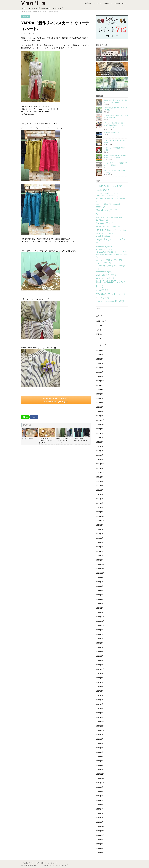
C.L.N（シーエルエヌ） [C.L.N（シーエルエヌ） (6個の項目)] (113, 204)
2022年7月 (100, 438)
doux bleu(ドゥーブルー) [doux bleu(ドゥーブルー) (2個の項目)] (115, 218)
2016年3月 (100, 761)
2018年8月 (100, 634)
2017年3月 (100, 708)
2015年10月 (100, 783)
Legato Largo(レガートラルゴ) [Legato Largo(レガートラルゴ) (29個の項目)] (111, 241)
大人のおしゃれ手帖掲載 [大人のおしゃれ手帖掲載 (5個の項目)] (105, 301)
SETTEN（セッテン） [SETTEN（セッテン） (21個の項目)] (108, 275)
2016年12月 (100, 722)
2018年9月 (100, 630)
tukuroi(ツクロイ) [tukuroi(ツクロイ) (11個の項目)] (104, 290)
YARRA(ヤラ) (26, 17)
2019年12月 (100, 564)
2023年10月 (100, 385)
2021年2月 (100, 503)
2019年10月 (100, 573)
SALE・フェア (121, 3)
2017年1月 (100, 717)
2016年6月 (100, 748)
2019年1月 (100, 612)
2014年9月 (100, 840)
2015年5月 (100, 805)
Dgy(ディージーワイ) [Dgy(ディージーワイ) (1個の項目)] (101, 218)
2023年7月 (100, 394)
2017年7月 (100, 691)
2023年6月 (100, 398)
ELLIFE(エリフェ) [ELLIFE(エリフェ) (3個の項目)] (102, 220)
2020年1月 (100, 560)
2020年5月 (100, 542)
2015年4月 (100, 809)
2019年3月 (100, 604)
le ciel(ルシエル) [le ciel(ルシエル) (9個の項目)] (103, 236)
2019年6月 (100, 591)
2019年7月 (100, 586)
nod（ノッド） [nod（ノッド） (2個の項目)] (100, 260)
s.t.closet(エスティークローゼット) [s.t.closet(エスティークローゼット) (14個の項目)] (111, 267)
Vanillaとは (109, 3)
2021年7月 (100, 481)
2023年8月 (100, 390)
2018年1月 (100, 665)
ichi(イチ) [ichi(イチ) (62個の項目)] (102, 230)
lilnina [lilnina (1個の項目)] (97, 247)
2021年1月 (100, 508)
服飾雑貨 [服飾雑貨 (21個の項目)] (120, 301)
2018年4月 (100, 652)
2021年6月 (100, 486)
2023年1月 (100, 416)
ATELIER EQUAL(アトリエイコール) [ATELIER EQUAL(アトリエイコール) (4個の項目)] (109, 193)
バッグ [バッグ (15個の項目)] (99, 298)
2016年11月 (100, 726)
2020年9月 (100, 525)
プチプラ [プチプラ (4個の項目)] (106, 298)
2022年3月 (100, 451)
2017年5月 (100, 700)
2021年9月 (100, 477)
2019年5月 (100, 595)
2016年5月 (100, 752)
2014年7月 (100, 848)
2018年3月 (100, 656)
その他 (99, 330)
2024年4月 (100, 368)
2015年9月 (100, 787)
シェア (34, 417)
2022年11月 (100, 425)
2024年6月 (100, 363)
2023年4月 (100, 403)
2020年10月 (100, 521)
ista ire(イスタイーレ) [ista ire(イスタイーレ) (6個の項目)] (117, 230)
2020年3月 (100, 551)
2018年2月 (100, 660)
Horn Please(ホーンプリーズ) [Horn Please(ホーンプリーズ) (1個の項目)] (104, 227)
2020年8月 (100, 529)
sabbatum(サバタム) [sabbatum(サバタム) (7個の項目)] (104, 272)
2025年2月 (100, 350)
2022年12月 (100, 420)
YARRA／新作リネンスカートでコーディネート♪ (47, 12)
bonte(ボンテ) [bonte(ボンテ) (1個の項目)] (99, 204)
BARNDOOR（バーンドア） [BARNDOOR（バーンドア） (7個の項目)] (107, 196)
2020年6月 (100, 538)
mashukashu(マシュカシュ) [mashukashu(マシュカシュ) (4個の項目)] (106, 249)
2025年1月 (100, 355)
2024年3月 (100, 372)
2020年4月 (100, 547)
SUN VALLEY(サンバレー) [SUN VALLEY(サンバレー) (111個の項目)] (111, 284)
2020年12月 (100, 512)
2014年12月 (100, 826)
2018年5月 (100, 647)
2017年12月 (100, 669)
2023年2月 (100, 411)
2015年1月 (100, 822)
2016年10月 (100, 730)
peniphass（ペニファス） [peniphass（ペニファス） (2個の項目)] (104, 263)
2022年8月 (100, 433)
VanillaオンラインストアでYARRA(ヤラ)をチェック (56, 400)
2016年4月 (100, 757)
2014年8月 (100, 844)
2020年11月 (100, 516)
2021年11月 (100, 468)
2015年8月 (100, 791)
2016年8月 (100, 739)
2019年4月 (100, 599)
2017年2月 (100, 713)
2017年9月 (100, 682)
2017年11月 (100, 674)
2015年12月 (100, 774)
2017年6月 (100, 695)
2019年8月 (100, 582)
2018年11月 (100, 621)
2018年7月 (100, 639)
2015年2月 (100, 818)
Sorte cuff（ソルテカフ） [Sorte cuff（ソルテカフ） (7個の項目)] (106, 278)
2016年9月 (100, 735)
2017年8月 (100, 687)
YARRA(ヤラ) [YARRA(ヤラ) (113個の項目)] (105, 294)
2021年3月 (100, 499)
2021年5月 (100, 490)
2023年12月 (100, 381)
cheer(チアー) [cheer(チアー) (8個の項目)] (102, 207)
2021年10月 (100, 473)
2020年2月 (100, 556)
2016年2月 (100, 765)
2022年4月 (100, 446)
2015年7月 (100, 796)
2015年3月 (100, 813)
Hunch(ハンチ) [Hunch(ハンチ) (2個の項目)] (116, 227)
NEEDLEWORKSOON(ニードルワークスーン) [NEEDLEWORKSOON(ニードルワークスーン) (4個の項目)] (111, 256)
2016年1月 (100, 770)
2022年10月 (100, 429)
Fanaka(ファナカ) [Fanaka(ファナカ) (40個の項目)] (107, 223)
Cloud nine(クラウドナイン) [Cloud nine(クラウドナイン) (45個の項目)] (111, 212)
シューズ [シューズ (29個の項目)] (120, 294)
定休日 (99, 339)
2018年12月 (100, 617)
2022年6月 (100, 442)
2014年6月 (100, 853)
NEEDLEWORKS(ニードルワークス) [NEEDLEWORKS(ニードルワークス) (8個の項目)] (111, 252)
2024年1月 (100, 376)
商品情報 (88, 3)
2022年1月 (100, 459)
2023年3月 (100, 407)
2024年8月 (100, 359)
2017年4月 (100, 704)
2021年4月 (100, 494)
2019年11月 (100, 569)
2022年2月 (100, 455)
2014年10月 (100, 835)
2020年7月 (100, 534)
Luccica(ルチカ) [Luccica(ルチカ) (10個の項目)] (106, 246)
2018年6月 (100, 643)
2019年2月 (100, 608)
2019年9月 (100, 577)
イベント (98, 3)
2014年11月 (100, 831)
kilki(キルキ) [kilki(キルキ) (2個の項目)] (100, 233)
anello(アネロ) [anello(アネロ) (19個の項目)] (103, 190)
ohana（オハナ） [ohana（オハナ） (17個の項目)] (114, 260)
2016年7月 (100, 743)
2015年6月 (100, 800)
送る (25, 417)
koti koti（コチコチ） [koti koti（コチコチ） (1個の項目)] (109, 233)
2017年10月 (100, 678)
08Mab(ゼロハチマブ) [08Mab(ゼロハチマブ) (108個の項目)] (111, 186)
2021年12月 (100, 464)
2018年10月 (100, 625)
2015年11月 (100, 778)
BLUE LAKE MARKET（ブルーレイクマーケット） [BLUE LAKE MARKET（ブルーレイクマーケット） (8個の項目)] (112, 200)
